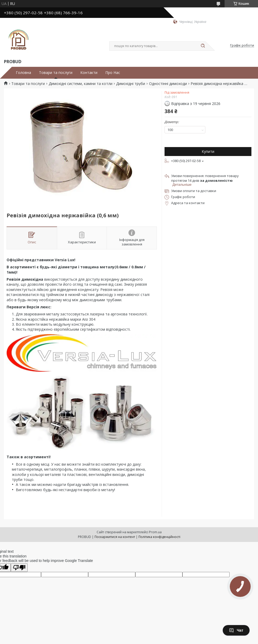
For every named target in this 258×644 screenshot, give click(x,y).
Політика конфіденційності (159, 537)
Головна (23, 73)
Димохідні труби (131, 84)
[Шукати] (203, 46)
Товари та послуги (56, 73)
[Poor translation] (19, 568)
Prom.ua (155, 532)
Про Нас (113, 73)
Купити (208, 151)
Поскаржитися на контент (115, 537)
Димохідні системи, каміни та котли (81, 84)
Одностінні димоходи (168, 84)
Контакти (89, 73)
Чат (236, 630)
